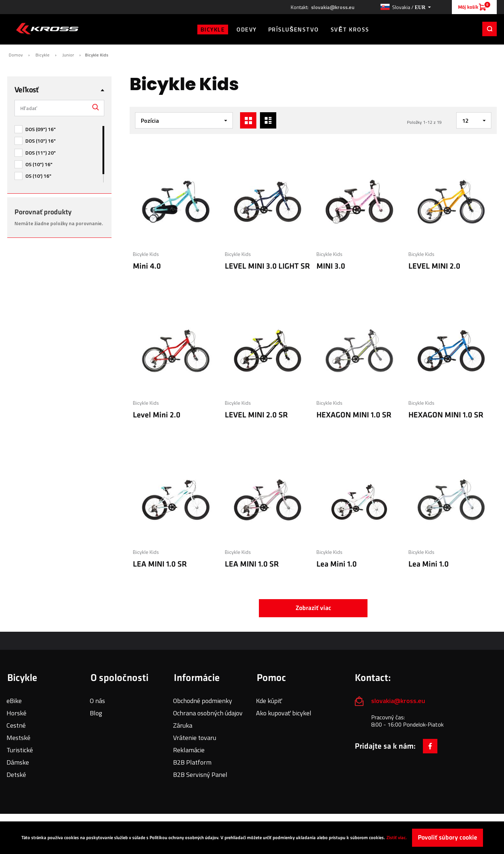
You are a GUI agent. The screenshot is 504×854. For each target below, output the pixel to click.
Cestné (16, 725)
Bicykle (43, 55)
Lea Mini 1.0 (337, 564)
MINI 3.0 (331, 266)
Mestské (18, 738)
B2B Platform (192, 762)
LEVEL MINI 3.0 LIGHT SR (267, 266)
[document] (252, 838)
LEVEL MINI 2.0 (434, 266)
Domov (16, 55)
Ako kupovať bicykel (284, 713)
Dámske (18, 762)
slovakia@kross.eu (333, 7)
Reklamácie (189, 750)
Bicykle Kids (146, 254)
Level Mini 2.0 (157, 415)
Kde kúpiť (269, 701)
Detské (16, 775)
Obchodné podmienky (203, 701)
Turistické (20, 750)
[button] (406, 7)
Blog (96, 713)
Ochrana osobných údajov (208, 713)
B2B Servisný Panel (200, 775)
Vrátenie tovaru (195, 738)
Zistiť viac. (397, 838)
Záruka (183, 725)
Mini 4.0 (147, 266)
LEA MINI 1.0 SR (160, 564)
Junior (68, 55)
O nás (97, 701)
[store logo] (47, 29)
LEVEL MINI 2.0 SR (256, 415)
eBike (14, 701)
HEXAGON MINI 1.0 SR (354, 415)
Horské (16, 713)
